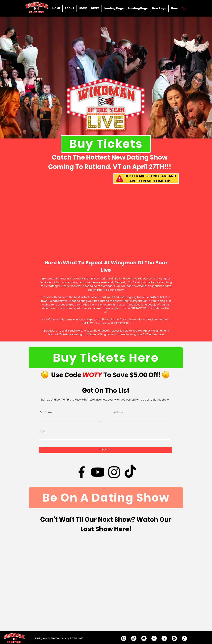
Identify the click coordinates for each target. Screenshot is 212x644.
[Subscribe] (105, 450)
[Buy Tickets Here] (106, 358)
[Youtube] (98, 472)
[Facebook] (82, 472)
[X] (164, 638)
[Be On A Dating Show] (106, 498)
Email (43, 431)
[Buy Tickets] (106, 144)
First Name (46, 412)
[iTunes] (184, 638)
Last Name (117, 412)
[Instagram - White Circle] (124, 638)
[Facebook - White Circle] (154, 638)
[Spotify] (174, 638)
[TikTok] (130, 472)
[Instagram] (114, 472)
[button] (184, 8)
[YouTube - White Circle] (144, 638)
